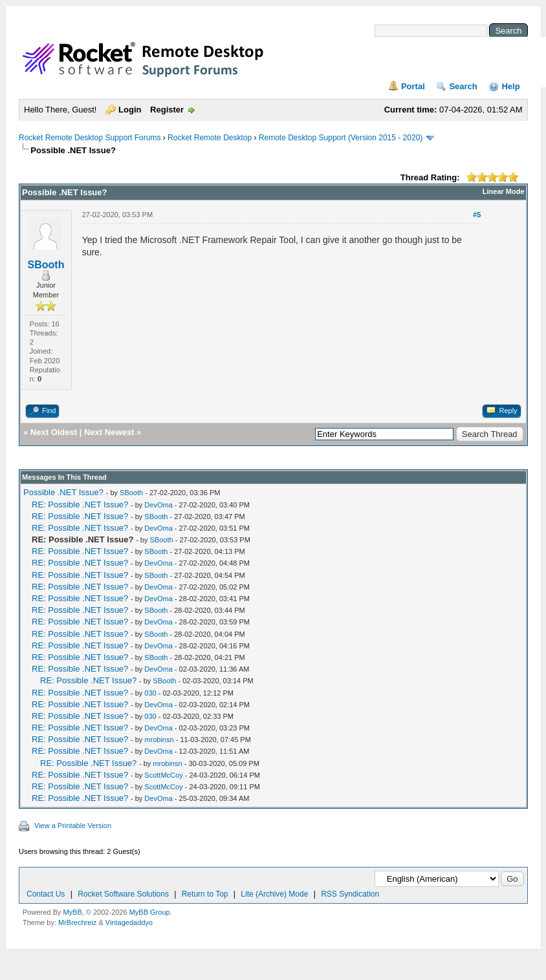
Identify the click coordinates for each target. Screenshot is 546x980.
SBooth (46, 265)
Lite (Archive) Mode (274, 894)
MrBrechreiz (77, 922)
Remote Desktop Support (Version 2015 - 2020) (341, 138)
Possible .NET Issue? (63, 492)
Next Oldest (54, 432)
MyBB (72, 912)
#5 (477, 215)
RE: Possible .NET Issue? (80, 505)
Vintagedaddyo (129, 922)
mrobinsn (159, 740)
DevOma (158, 505)
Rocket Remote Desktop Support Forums (90, 138)
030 (150, 693)
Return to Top (205, 894)
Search (463, 86)
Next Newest (109, 432)
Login (130, 110)
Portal (413, 86)
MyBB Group (150, 912)
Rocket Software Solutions (123, 894)
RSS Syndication (350, 894)
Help (510, 86)
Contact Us (46, 894)
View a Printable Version (73, 826)
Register (167, 110)
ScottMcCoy (163, 775)
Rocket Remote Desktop (210, 138)
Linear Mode (504, 191)
